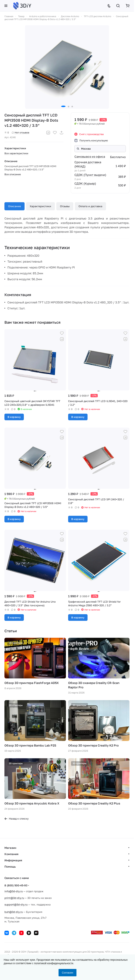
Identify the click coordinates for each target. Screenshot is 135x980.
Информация (13, 860)
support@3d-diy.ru (16, 904)
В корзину (14, 417)
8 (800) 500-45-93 (16, 885)
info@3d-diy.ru (14, 891)
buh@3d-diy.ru (14, 912)
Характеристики (40, 206)
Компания (11, 854)
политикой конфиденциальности (54, 963)
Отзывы (65, 206)
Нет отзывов (20, 132)
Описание (14, 206)
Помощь (10, 866)
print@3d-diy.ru (14, 898)
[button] (63, 106)
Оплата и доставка (90, 206)
